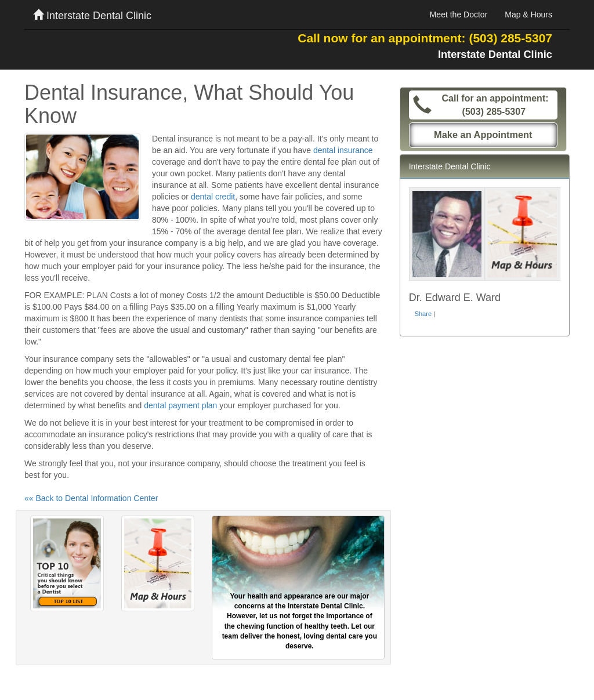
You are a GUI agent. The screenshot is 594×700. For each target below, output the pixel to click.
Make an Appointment (483, 135)
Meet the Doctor (459, 14)
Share (423, 314)
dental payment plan (180, 405)
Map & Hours (528, 14)
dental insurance (343, 150)
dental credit (213, 197)
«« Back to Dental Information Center (91, 498)
